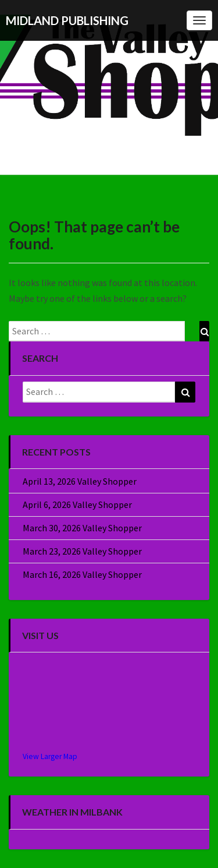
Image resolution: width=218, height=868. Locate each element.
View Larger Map (50, 756)
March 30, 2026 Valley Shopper (82, 528)
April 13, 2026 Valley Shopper (80, 481)
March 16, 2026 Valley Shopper (82, 574)
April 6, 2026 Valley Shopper (77, 504)
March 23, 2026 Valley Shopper (82, 551)
